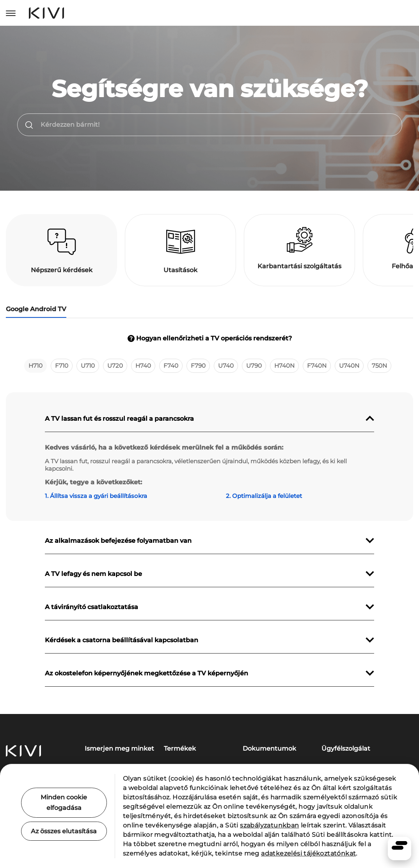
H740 (143, 366)
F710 (62, 366)
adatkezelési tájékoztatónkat (308, 853)
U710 (88, 366)
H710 (36, 366)
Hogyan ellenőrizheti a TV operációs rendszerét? (210, 338)
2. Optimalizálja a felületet (264, 496)
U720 (115, 366)
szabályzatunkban (269, 825)
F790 (198, 366)
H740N (284, 366)
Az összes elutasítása (64, 831)
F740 (171, 366)
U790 (254, 366)
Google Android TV (36, 309)
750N (379, 366)
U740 (226, 366)
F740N (317, 366)
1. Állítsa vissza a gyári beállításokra (96, 496)
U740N (349, 366)
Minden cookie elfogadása (64, 802)
